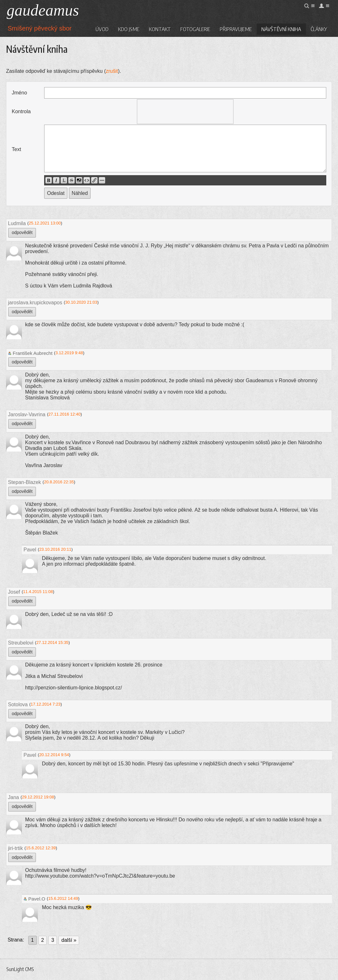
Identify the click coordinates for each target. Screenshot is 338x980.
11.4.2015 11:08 (38, 592)
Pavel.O (34, 899)
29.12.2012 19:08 (38, 797)
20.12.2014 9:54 (54, 755)
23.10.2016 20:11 (55, 549)
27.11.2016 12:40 (64, 414)
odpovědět (22, 232)
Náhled (80, 193)
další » (69, 940)
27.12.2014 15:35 (52, 642)
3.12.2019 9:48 (69, 353)
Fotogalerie (195, 29)
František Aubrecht (30, 353)
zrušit (112, 71)
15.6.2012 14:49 (63, 898)
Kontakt (160, 29)
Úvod (102, 29)
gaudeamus (43, 10)
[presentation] (185, 112)
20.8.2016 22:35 (59, 482)
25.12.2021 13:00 (45, 223)
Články (319, 29)
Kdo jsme (129, 29)
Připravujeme (236, 29)
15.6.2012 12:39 (41, 848)
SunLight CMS (20, 969)
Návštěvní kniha (281, 29)
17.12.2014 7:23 (46, 704)
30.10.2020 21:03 (81, 302)
